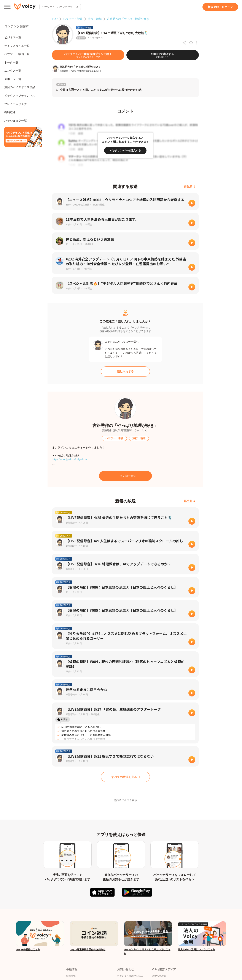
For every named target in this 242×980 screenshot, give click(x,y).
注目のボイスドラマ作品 (20, 87)
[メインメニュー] (7, 7)
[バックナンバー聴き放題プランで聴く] (88, 55)
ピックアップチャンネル (20, 96)
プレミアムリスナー (17, 104)
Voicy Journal (159, 976)
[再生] (192, 203)
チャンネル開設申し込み (130, 976)
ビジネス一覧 (13, 37)
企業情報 (71, 976)
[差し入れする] (125, 372)
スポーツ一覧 (13, 79)
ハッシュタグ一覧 (16, 121)
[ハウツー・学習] (114, 438)
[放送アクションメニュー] (197, 43)
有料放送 (10, 112)
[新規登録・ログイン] (220, 7)
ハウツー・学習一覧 (17, 54)
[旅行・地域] (139, 438)
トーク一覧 (11, 62)
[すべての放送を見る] (125, 777)
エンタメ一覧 (13, 71)
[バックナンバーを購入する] (125, 151)
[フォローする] (125, 476)
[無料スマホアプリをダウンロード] (23, 137)
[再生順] (190, 187)
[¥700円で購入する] (163, 55)
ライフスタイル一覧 (17, 46)
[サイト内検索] (77, 7)
